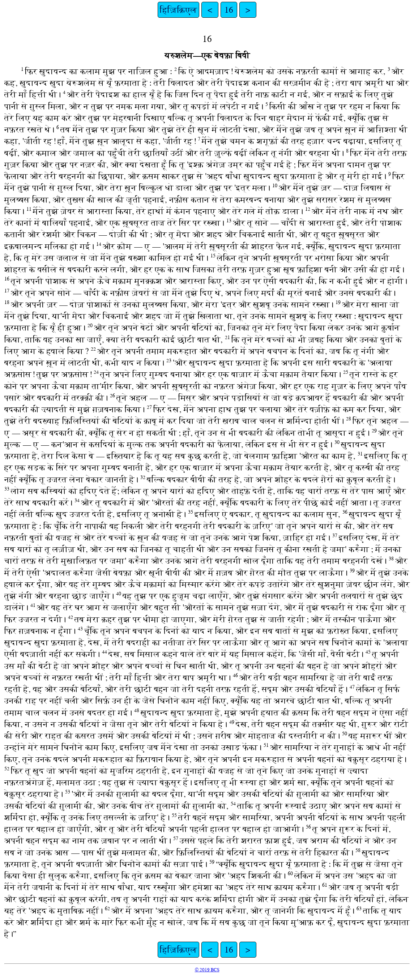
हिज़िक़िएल (178, 10)
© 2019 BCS (207, 970)
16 (229, 10)
